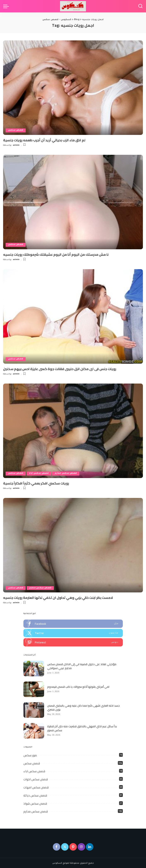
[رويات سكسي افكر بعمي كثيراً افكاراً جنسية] (73, 431)
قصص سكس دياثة (35, 795)
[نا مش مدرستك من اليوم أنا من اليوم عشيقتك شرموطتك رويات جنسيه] (73, 202)
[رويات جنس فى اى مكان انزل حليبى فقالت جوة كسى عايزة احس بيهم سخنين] (73, 316)
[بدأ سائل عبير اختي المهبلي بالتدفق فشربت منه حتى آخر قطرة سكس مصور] (34, 730)
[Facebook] (57, 846)
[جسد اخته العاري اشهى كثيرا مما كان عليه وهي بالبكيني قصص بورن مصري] (34, 710)
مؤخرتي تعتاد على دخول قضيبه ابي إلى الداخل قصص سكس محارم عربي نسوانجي (82, 666)
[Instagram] (81, 846)
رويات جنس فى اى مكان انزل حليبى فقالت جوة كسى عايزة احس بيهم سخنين (60, 369)
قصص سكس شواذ (35, 803)
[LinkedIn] (90, 846)
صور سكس (30, 755)
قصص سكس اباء (39, 473)
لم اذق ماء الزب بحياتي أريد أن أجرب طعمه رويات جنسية (44, 140)
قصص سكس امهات (36, 787)
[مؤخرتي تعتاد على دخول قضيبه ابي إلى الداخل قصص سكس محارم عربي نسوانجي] (34, 668)
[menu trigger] (7, 6)
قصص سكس (16, 130)
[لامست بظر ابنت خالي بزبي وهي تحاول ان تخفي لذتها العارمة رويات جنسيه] (73, 545)
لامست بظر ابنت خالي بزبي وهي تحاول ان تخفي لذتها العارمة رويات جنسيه (58, 597)
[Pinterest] (73, 846)
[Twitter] (65, 846)
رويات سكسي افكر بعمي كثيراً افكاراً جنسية (36, 483)
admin (16, 145)
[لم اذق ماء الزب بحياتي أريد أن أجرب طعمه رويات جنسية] (73, 88)
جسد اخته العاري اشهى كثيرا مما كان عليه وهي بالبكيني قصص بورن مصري (83, 707)
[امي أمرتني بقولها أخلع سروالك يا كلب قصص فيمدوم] (34, 689)
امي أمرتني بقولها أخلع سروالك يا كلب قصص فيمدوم (78, 686)
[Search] (140, 6)
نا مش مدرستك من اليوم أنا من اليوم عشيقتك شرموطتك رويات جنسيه (56, 254)
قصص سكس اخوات (36, 779)
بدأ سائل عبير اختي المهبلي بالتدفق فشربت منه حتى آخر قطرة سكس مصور (82, 728)
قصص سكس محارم (67, 473)
